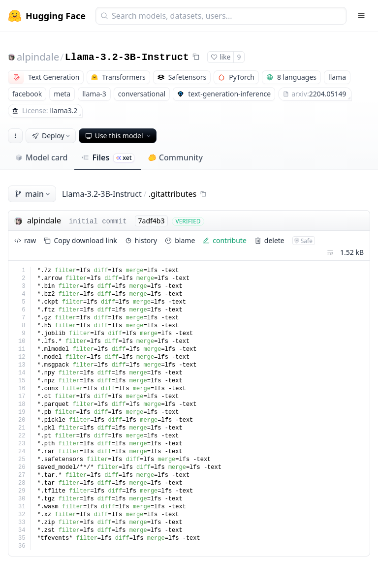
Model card (41, 157)
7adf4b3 (152, 221)
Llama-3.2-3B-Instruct (127, 57)
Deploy (52, 136)
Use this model (119, 136)
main (33, 194)
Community (175, 157)
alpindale (38, 57)
